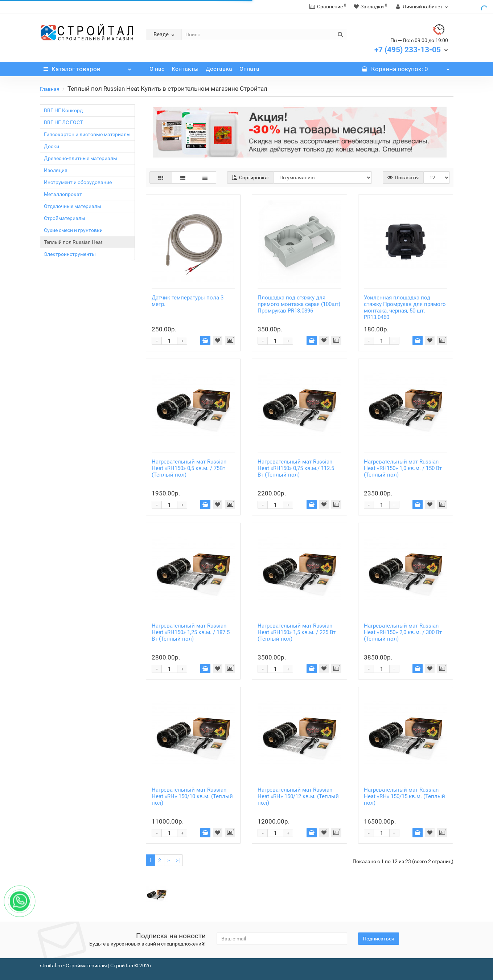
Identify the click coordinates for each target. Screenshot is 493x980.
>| (178, 860)
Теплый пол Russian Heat (73, 242)
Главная (50, 89)
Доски (52, 146)
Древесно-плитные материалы (81, 158)
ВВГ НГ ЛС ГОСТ (63, 122)
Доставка (219, 69)
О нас (157, 69)
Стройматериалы (65, 218)
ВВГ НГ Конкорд (63, 110)
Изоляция (56, 170)
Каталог (88, 67)
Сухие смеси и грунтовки (73, 230)
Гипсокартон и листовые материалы (87, 134)
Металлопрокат (63, 194)
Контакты (185, 69)
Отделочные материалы (73, 206)
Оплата (249, 69)
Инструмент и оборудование (78, 182)
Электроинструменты (70, 254)
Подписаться (379, 939)
